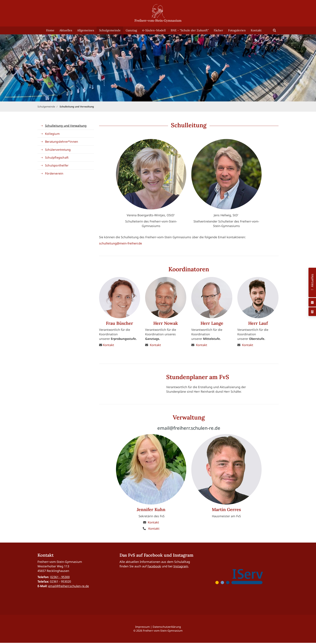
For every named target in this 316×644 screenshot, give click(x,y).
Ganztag (131, 30)
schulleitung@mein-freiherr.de (121, 243)
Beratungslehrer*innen (62, 142)
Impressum (143, 627)
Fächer (218, 30)
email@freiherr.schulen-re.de (69, 586)
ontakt (154, 522)
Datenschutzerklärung (167, 627)
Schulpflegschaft (57, 157)
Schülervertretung (58, 150)
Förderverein (54, 173)
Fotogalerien (237, 30)
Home (50, 30)
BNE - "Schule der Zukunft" (190, 30)
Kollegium (52, 134)
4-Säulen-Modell (154, 30)
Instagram (181, 566)
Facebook (154, 566)
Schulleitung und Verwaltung (77, 107)
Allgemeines (86, 30)
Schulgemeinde (110, 30)
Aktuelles (66, 30)
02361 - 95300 (60, 577)
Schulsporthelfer (57, 165)
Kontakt (256, 30)
